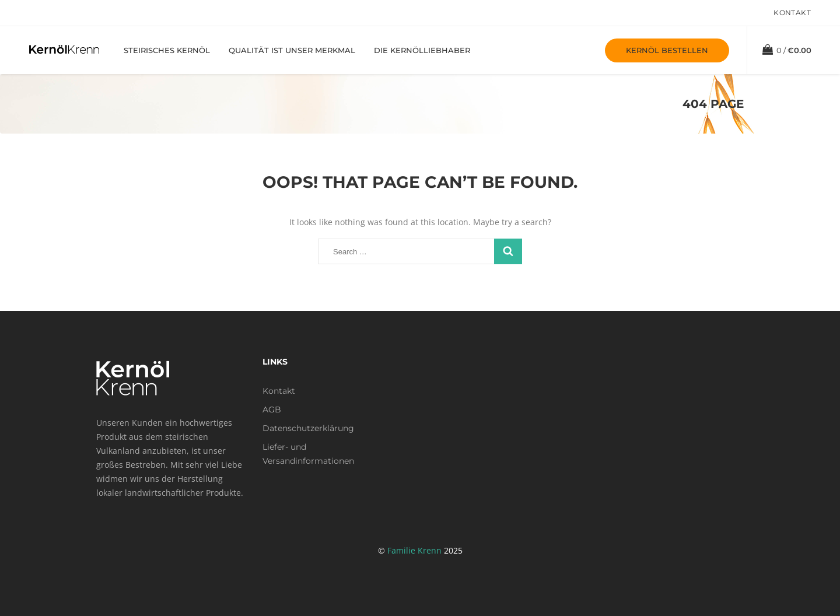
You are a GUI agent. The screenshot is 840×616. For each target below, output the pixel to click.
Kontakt (792, 13)
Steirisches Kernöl (167, 50)
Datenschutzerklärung (308, 428)
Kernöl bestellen (667, 50)
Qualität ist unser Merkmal (292, 50)
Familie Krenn (414, 550)
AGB (272, 409)
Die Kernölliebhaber (422, 50)
